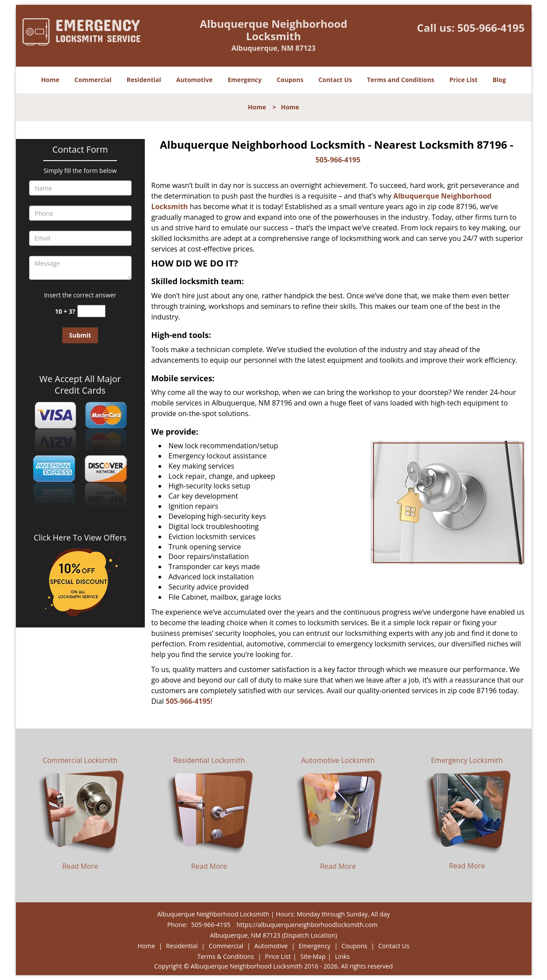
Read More (80, 866)
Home (50, 80)
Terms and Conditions (400, 80)
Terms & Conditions (226, 956)
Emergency (245, 80)
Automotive (194, 80)
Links (342, 956)
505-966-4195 (491, 28)
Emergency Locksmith (467, 760)
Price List (464, 80)
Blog (499, 80)
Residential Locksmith (209, 760)
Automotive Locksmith (338, 760)
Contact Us (335, 80)
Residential (144, 80)
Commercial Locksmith (80, 760)
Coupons (290, 80)
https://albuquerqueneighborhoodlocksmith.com (307, 925)
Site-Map (313, 956)
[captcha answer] (91, 311)
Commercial (93, 80)
